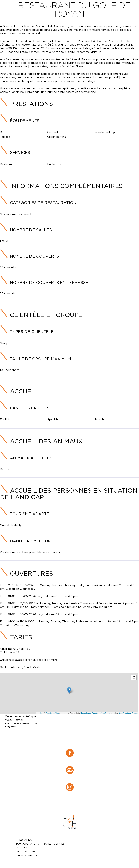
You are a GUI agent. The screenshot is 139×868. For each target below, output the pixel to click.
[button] (134, 678)
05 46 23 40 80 (78, 735)
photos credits (27, 856)
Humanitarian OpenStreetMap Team (95, 713)
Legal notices (26, 852)
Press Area (24, 840)
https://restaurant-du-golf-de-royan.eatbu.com (77, 743)
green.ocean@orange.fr (74, 739)
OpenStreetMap (52, 713)
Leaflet (40, 713)
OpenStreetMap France (128, 713)
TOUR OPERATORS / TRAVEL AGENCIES (40, 844)
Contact (22, 848)
